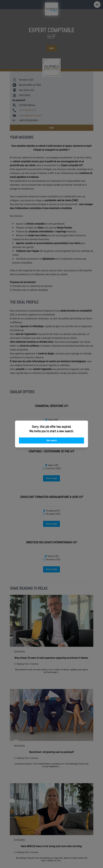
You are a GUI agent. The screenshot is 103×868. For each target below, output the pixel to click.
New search (52, 440)
